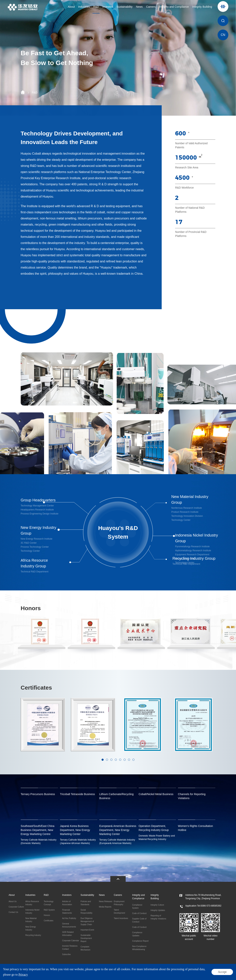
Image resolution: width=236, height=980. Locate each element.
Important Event (87, 930)
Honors (47, 915)
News (139, 7)
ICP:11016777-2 (102, 974)
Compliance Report (140, 941)
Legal (205, 974)
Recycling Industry (33, 935)
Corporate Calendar (70, 941)
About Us (13, 901)
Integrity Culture (157, 905)
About (71, 7)
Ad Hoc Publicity (69, 918)
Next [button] (216, 734)
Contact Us (13, 912)
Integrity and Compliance (174, 7)
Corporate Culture (16, 907)
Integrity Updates (158, 910)
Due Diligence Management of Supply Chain (87, 921)
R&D (96, 7)
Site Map (223, 974)
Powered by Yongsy (122, 974)
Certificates (48, 921)
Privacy (213, 974)
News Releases (105, 901)
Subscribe (66, 954)
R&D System (49, 910)
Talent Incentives (121, 918)
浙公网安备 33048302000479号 (75, 974)
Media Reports (105, 907)
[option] (118, 58)
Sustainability (125, 7)
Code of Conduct (139, 913)
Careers (151, 7)
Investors (108, 7)
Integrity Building (202, 7)
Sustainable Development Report (86, 938)
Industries (84, 7)
